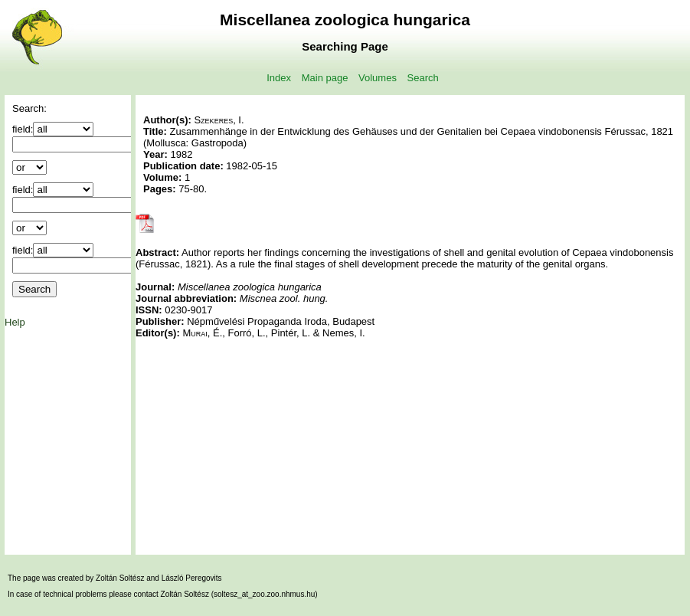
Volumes (378, 78)
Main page (325, 78)
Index (279, 78)
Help (15, 322)
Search (423, 78)
